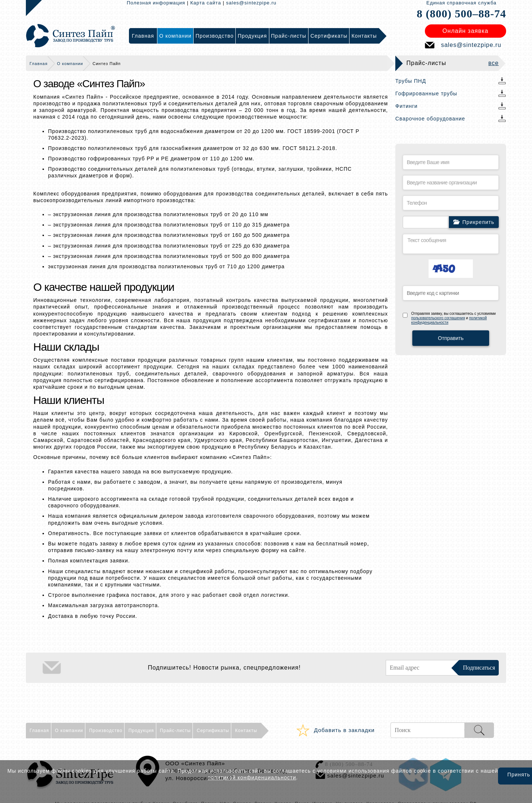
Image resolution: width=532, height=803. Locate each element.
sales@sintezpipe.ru (251, 3)
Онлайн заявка (465, 31)
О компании (70, 64)
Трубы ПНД (411, 81)
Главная (39, 64)
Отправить (451, 338)
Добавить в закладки (344, 730)
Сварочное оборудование (430, 119)
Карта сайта (206, 3)
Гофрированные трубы (426, 93)
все (494, 63)
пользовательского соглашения (438, 318)
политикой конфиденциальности (252, 778)
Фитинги (406, 106)
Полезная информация (156, 3)
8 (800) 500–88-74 (461, 13)
